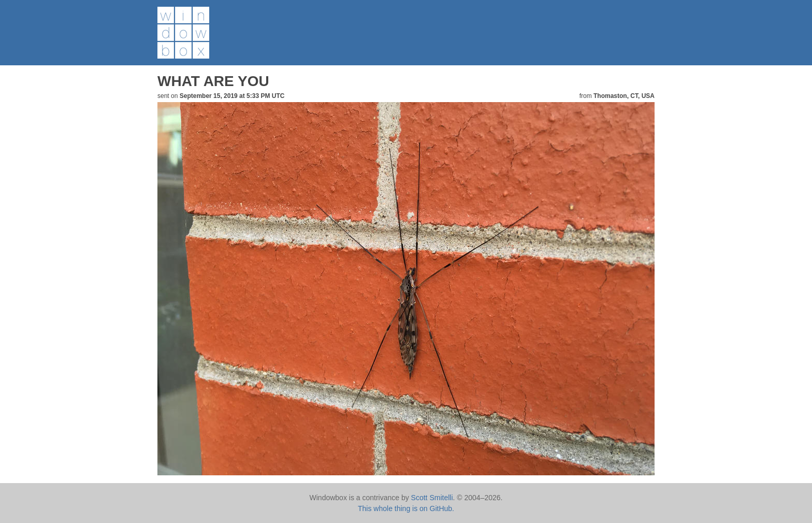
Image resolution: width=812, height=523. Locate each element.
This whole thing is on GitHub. (406, 508)
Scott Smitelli (432, 498)
